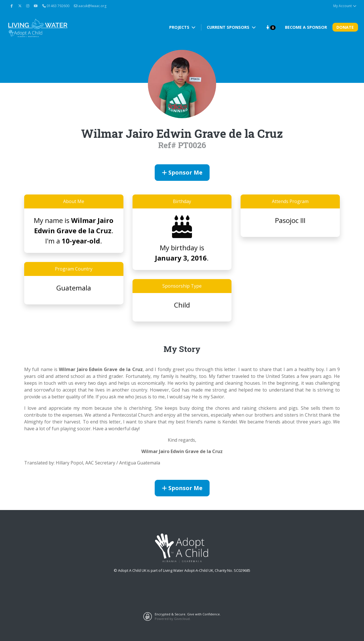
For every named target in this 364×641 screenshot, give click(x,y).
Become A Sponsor (306, 27)
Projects (180, 27)
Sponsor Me (182, 172)
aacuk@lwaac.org (90, 6)
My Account (345, 6)
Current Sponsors (229, 27)
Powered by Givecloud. (173, 619)
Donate (345, 27)
